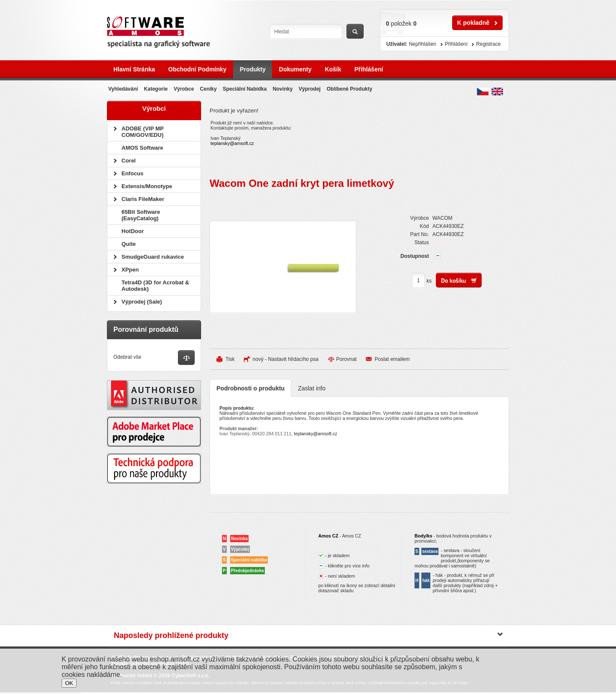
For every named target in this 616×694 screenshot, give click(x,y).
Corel (129, 161)
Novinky (283, 89)
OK (69, 683)
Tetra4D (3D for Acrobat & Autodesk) (155, 286)
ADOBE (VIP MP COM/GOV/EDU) (142, 132)
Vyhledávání (123, 89)
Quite (129, 244)
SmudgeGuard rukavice (153, 257)
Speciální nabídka (245, 89)
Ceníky (208, 89)
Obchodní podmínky (197, 69)
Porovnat (346, 359)
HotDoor (133, 231)
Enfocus (132, 173)
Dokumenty (295, 69)
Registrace (488, 44)
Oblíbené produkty (349, 89)
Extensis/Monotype (147, 186)
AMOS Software (142, 148)
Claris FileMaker (143, 199)
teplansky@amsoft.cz (232, 143)
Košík (333, 69)
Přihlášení (369, 69)
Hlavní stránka (134, 69)
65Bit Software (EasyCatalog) (141, 215)
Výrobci (154, 108)
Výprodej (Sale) (142, 302)
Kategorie (156, 89)
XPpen (130, 270)
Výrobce (184, 89)
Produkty (253, 69)
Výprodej (309, 89)
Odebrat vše (127, 357)
